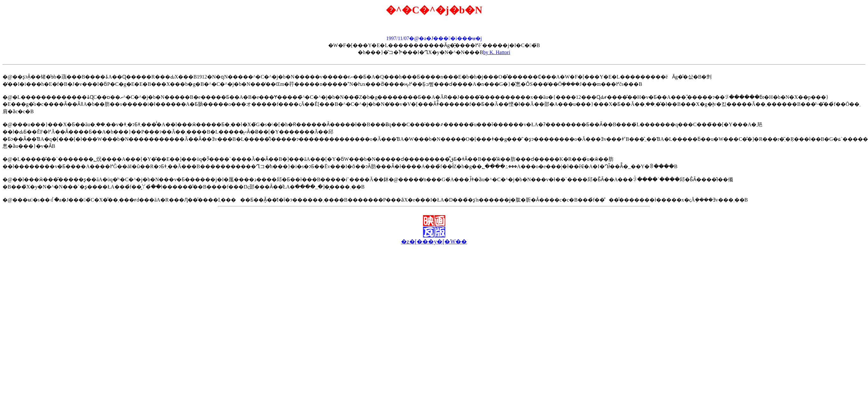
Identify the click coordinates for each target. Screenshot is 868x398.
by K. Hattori (497, 52)
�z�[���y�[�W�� (434, 242)
